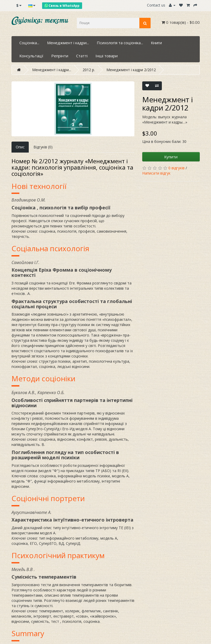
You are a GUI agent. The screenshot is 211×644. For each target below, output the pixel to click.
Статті (82, 56)
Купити (171, 157)
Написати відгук (156, 173)
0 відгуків (176, 168)
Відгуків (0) (43, 147)
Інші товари (107, 56)
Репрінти (60, 56)
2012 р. (89, 70)
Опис (20, 147)
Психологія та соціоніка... (120, 43)
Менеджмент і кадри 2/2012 (131, 70)
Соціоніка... (29, 43)
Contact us (156, 5)
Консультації (31, 56)
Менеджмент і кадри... (68, 43)
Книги (156, 43)
